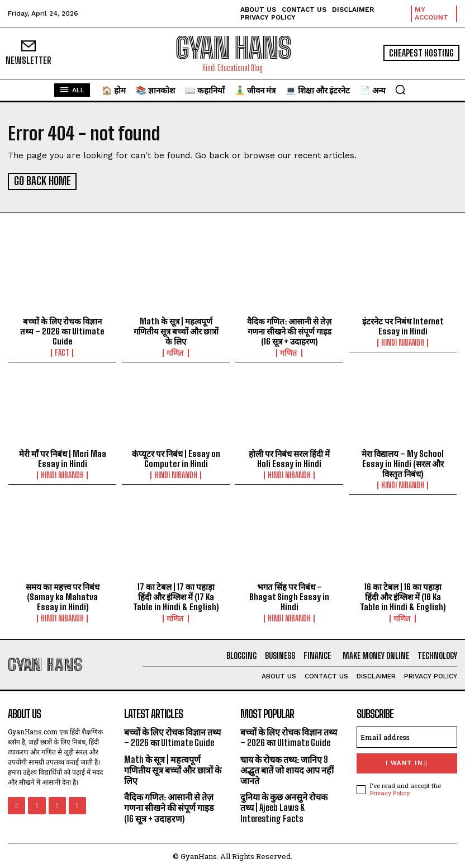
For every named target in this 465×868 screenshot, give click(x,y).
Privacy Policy (390, 791)
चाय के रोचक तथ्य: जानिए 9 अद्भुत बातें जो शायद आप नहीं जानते (287, 768)
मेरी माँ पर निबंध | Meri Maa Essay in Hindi (62, 457)
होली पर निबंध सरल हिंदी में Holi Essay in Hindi (289, 457)
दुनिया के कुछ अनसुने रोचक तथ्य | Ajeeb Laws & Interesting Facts (284, 806)
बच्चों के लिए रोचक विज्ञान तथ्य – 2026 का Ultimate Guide (63, 329)
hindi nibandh (403, 341)
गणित (176, 351)
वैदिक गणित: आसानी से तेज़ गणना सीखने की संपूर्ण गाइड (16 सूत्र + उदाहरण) (289, 329)
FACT (63, 351)
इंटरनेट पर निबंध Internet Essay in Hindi (403, 324)
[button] (400, 89)
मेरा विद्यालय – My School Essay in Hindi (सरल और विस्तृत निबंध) (403, 462)
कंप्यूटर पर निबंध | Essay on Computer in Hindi (176, 457)
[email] (407, 735)
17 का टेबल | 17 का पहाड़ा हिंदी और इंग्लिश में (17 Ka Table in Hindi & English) (176, 595)
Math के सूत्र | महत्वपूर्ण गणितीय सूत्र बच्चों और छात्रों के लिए (176, 329)
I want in (407, 761)
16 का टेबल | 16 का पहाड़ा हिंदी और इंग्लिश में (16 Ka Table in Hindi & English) (403, 595)
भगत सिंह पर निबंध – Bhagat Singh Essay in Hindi (289, 595)
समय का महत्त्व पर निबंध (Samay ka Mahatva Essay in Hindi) (63, 595)
